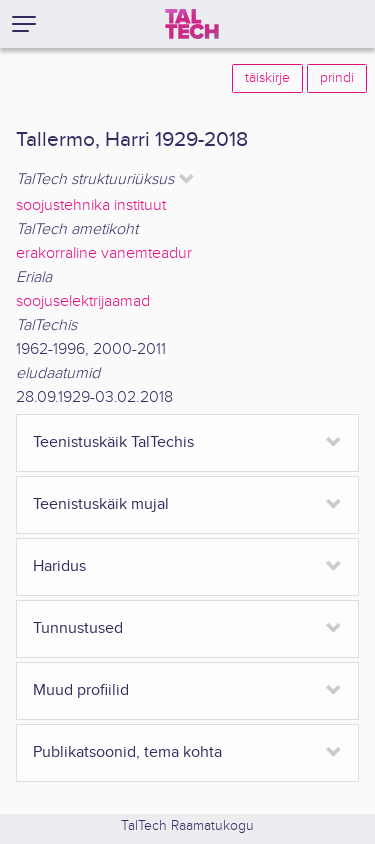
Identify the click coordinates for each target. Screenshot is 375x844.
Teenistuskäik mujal (101, 504)
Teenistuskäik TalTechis (113, 442)
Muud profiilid (81, 690)
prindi (337, 78)
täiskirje (267, 78)
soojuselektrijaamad (83, 301)
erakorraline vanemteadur (104, 253)
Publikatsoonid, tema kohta (127, 752)
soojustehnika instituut (91, 205)
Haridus (59, 566)
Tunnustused (78, 628)
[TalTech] (192, 24)
